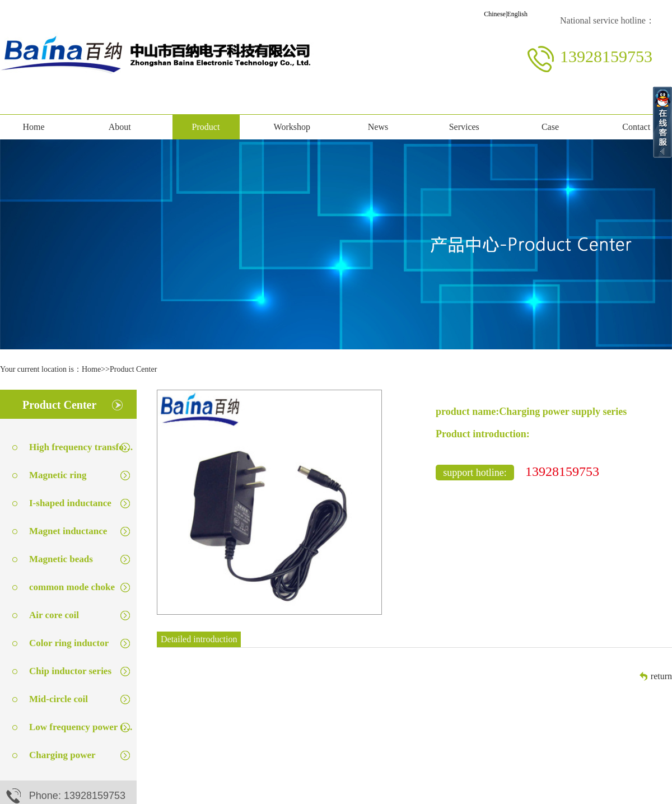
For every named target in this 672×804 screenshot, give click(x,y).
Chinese (495, 14)
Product (206, 127)
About (120, 127)
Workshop (292, 127)
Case (550, 127)
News (378, 127)
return (661, 676)
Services (464, 127)
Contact (636, 127)
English (517, 14)
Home (33, 127)
